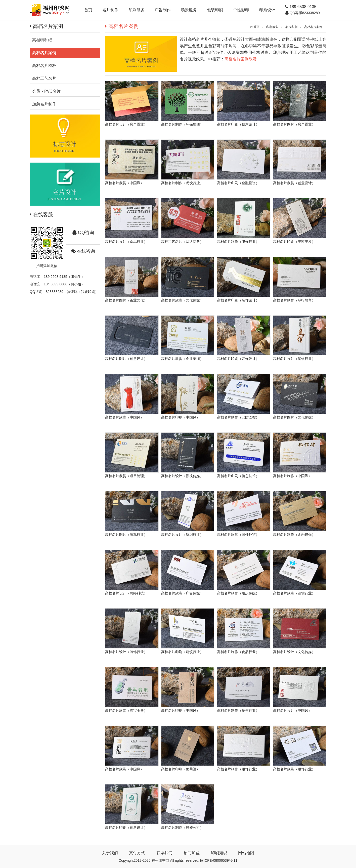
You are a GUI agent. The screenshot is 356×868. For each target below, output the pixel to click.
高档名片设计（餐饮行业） (294, 359)
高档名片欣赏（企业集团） (182, 359)
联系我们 (164, 853)
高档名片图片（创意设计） (126, 359)
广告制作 (163, 10)
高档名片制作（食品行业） (238, 652)
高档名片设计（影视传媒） (182, 476)
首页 (88, 10)
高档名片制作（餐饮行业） (182, 183)
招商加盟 (192, 853)
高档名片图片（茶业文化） (126, 300)
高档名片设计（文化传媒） (294, 652)
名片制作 (110, 10)
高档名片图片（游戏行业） (126, 535)
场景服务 (189, 10)
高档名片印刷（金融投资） (238, 183)
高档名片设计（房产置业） (126, 124)
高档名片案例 (313, 27)
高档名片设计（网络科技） (126, 593)
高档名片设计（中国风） (292, 710)
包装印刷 (215, 10)
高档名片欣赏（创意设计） (294, 183)
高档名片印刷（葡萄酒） (181, 769)
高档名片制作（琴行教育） (294, 300)
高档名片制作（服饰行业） (238, 242)
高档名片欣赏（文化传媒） (182, 300)
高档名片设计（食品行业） (126, 242)
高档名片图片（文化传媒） (294, 417)
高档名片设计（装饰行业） (126, 652)
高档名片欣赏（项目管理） (126, 476)
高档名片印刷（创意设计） (238, 124)
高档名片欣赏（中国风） (124, 183)
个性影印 (241, 10)
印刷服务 (137, 10)
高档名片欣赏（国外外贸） (238, 535)
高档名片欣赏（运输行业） (294, 593)
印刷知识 (219, 853)
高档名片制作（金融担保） (294, 535)
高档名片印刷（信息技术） (238, 476)
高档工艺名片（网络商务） (182, 242)
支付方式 (137, 853)
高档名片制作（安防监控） (238, 417)
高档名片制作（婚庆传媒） (238, 593)
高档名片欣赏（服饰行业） (294, 769)
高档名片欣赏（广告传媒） (182, 593)
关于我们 (110, 853)
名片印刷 (291, 27)
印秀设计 (267, 10)
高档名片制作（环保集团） (182, 124)
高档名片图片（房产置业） (294, 124)
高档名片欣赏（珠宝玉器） (126, 710)
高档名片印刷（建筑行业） (182, 652)
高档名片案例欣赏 (241, 59)
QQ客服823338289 (304, 13)
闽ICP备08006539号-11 (219, 860)
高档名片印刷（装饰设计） (238, 300)
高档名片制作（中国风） (292, 476)
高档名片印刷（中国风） (181, 417)
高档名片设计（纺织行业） (182, 535)
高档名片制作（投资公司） (182, 827)
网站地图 (246, 853)
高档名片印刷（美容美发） (294, 242)
